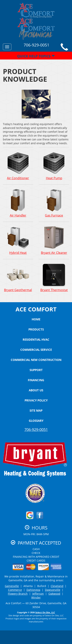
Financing (36, 380)
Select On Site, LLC (45, 612)
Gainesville (12, 586)
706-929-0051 (36, 429)
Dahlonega (33, 590)
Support (36, 370)
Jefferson (38, 594)
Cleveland (57, 586)
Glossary (36, 421)
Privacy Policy (36, 400)
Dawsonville (53, 590)
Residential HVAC (36, 340)
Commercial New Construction (36, 360)
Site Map (36, 410)
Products (36, 329)
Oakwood (54, 594)
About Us (36, 390)
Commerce (15, 590)
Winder (36, 597)
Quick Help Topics (36, 56)
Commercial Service (36, 350)
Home (36, 319)
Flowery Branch (18, 594)
